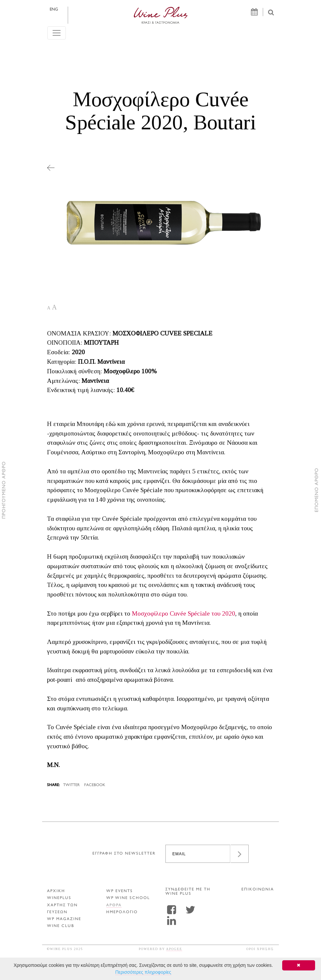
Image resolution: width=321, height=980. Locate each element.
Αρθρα (114, 905)
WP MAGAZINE (64, 919)
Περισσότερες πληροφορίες (143, 972)
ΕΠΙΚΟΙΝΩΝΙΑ (258, 890)
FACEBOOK (95, 785)
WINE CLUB (61, 926)
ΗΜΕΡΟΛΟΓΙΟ (122, 912)
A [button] (49, 308)
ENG (54, 10)
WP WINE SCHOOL (128, 898)
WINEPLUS (59, 898)
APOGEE (174, 949)
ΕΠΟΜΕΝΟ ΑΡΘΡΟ (317, 490)
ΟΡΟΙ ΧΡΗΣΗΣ (260, 949)
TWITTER (71, 785)
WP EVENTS (120, 891)
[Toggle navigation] (57, 33)
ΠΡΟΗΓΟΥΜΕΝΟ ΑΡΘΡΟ (4, 490)
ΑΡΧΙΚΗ (56, 891)
